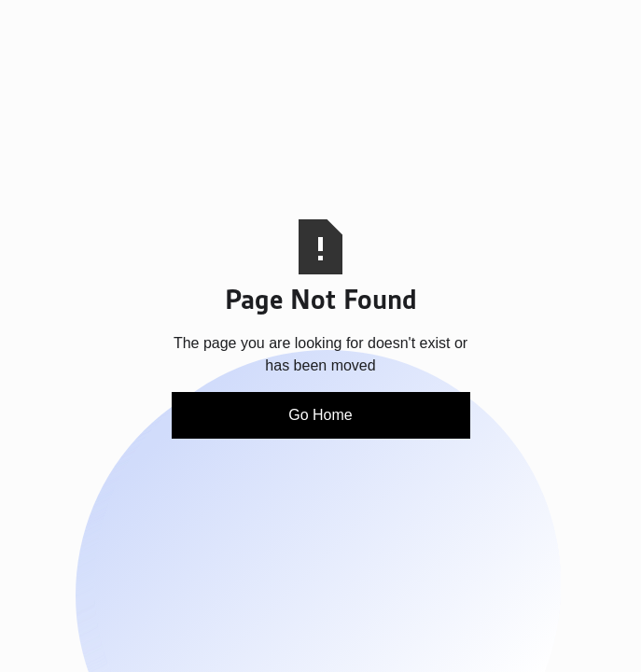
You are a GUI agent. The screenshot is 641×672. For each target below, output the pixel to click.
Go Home (320, 415)
